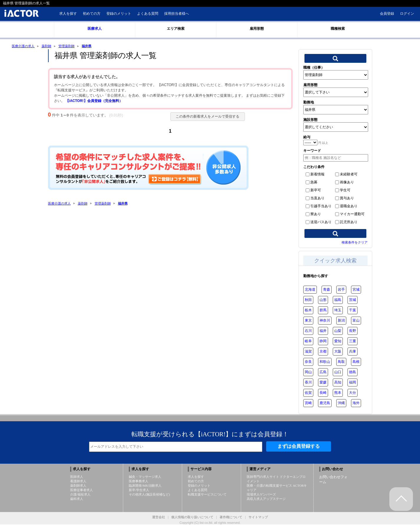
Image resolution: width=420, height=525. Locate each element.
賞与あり (345, 199)
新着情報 (315, 175)
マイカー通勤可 (350, 215)
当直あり (315, 199)
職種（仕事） (314, 68)
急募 (312, 183)
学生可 (343, 191)
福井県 (91, 46)
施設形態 (310, 120)
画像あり (345, 183)
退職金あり (346, 207)
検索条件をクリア (355, 243)
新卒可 (313, 191)
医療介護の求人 (24, 46)
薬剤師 (49, 46)
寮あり (313, 215)
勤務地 (309, 103)
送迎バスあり (319, 223)
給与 (307, 138)
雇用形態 (310, 85)
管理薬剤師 (70, 46)
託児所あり (346, 223)
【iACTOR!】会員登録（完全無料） (94, 101)
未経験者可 (346, 175)
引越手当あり (319, 207)
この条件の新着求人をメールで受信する (206, 117)
